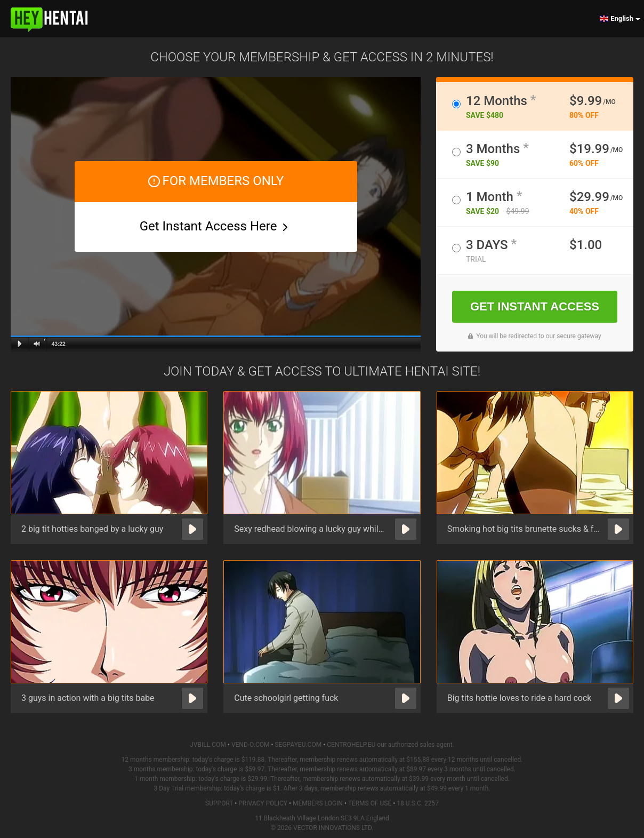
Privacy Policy (263, 803)
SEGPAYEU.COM (298, 745)
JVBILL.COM (208, 745)
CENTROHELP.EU (351, 745)
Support (219, 803)
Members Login (318, 803)
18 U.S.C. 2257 (418, 803)
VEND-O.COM (251, 745)
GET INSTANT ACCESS (535, 306)
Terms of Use (370, 803)
